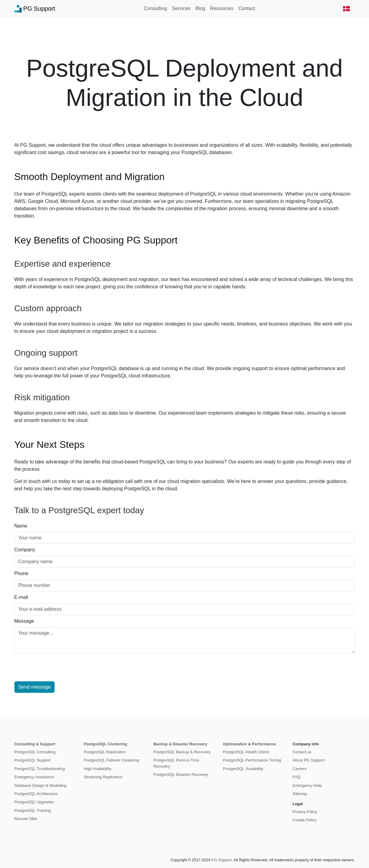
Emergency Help (307, 785)
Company (25, 550)
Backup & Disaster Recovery (180, 744)
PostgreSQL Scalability (243, 769)
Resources (222, 8)
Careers (300, 769)
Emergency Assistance (34, 777)
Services (181, 8)
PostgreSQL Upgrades (34, 802)
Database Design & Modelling (40, 785)
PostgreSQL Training (33, 810)
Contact (247, 8)
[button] (346, 9)
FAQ (297, 777)
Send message (35, 687)
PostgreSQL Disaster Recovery (181, 774)
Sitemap (300, 794)
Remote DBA (26, 819)
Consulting (155, 8)
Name (21, 526)
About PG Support (309, 760)
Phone (21, 573)
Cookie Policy (305, 820)
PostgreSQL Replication (105, 752)
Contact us (302, 752)
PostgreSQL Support (33, 760)
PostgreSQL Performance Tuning (252, 760)
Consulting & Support (35, 744)
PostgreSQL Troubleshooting (40, 769)
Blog (200, 8)
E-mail (21, 597)
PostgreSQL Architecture (36, 794)
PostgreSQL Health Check (246, 752)
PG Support (35, 9)
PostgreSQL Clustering (106, 744)
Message (24, 621)
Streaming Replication (103, 777)
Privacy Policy (305, 812)
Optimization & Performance (250, 744)
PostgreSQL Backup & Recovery (182, 752)
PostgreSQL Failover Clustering (112, 760)
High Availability (98, 769)
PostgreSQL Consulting (35, 752)
